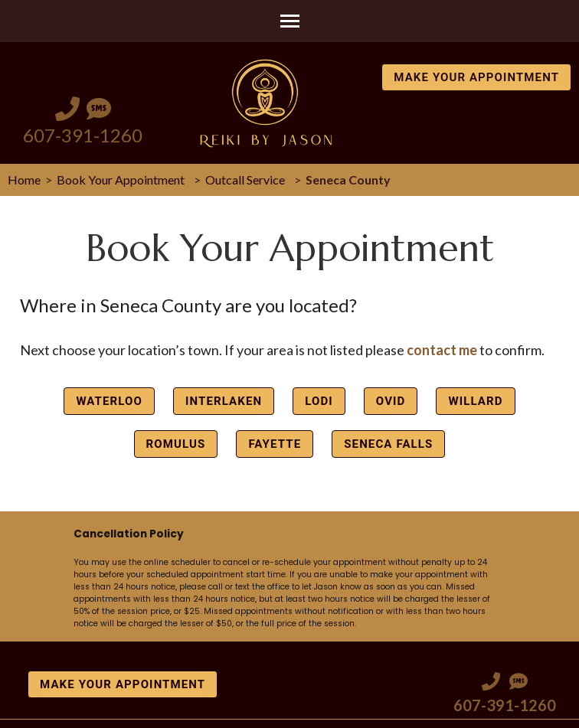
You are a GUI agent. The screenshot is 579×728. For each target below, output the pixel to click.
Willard (475, 401)
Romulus (176, 444)
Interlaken (224, 401)
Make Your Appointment (476, 77)
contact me (442, 350)
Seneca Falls (388, 444)
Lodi (319, 401)
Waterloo (109, 401)
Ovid (391, 401)
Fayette (275, 444)
